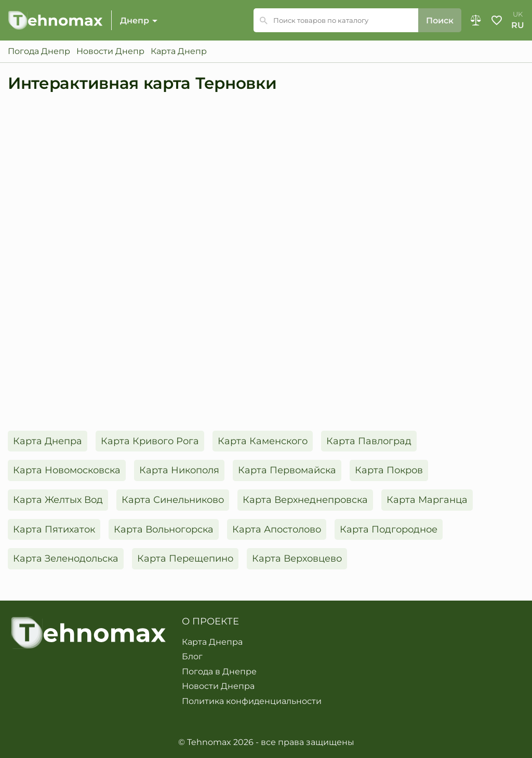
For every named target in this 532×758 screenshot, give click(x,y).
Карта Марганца (427, 500)
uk (518, 14)
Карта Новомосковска (67, 470)
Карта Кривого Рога (150, 441)
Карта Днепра (48, 441)
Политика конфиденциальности (252, 701)
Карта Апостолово (277, 529)
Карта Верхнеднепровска (305, 500)
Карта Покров (389, 470)
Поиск (440, 21)
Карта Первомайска (287, 470)
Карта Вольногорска (164, 529)
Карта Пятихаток (54, 529)
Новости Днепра (218, 686)
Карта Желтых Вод (58, 500)
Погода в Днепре (219, 672)
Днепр (135, 21)
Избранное (497, 20)
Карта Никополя (179, 470)
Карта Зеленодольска (66, 558)
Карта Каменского (263, 441)
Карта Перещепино (185, 558)
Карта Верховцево (297, 558)
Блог (192, 657)
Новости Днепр (110, 51)
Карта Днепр (179, 51)
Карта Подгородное (389, 529)
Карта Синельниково (173, 500)
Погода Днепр (39, 51)
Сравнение (476, 20)
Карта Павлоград (369, 441)
